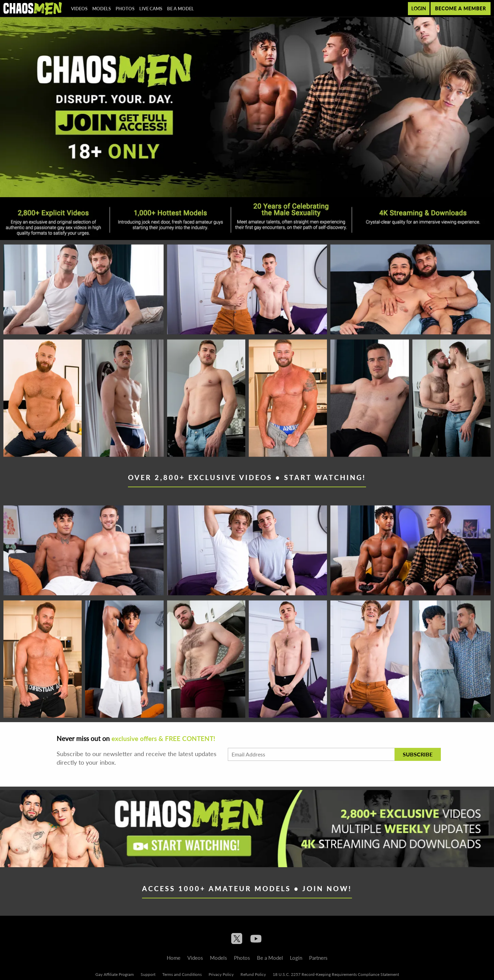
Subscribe (418, 754)
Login (419, 8)
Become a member (461, 8)
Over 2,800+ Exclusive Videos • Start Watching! (247, 477)
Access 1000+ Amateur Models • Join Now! (247, 888)
